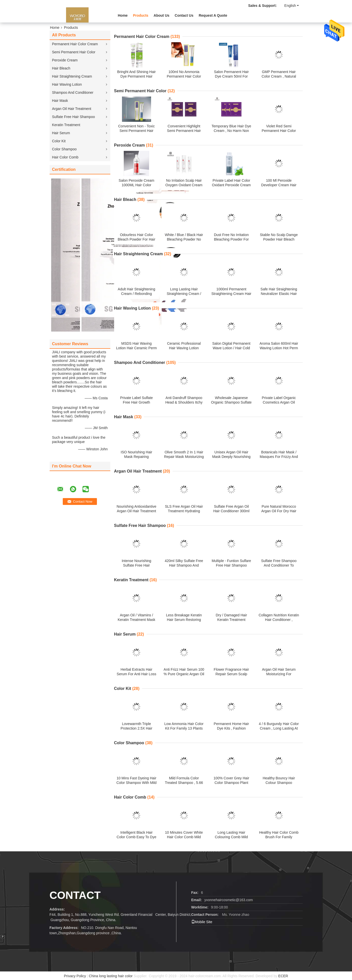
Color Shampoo (64, 149)
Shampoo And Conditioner (73, 92)
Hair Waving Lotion (67, 84)
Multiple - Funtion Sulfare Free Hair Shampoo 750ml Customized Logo (231, 565)
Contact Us (184, 15)
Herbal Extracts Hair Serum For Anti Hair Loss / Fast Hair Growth (136, 674)
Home (123, 15)
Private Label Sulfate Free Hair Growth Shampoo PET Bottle (136, 402)
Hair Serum (61, 133)
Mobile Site (202, 922)
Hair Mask (60, 101)
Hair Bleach (61, 68)
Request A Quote (213, 15)
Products (141, 15)
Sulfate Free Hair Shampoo (74, 117)
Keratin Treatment (66, 125)
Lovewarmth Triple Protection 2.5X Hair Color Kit (137, 728)
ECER (283, 976)
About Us (161, 15)
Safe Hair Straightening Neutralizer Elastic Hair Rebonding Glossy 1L (279, 294)
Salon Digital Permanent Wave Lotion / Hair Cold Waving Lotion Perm (231, 348)
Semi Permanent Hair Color (74, 52)
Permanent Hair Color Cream (75, 44)
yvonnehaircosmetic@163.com (229, 900)
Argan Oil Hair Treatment (72, 109)
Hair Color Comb (65, 157)
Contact (75, 895)
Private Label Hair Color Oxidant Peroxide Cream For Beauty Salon (231, 185)
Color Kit (59, 141)
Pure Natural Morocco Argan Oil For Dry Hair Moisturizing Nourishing (279, 511)
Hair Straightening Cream (72, 76)
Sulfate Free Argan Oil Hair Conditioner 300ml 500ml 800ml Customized (231, 511)
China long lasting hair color (111, 976)
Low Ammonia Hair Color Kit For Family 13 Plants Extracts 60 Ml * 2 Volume (184, 728)
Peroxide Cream (65, 60)
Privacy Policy (75, 976)
